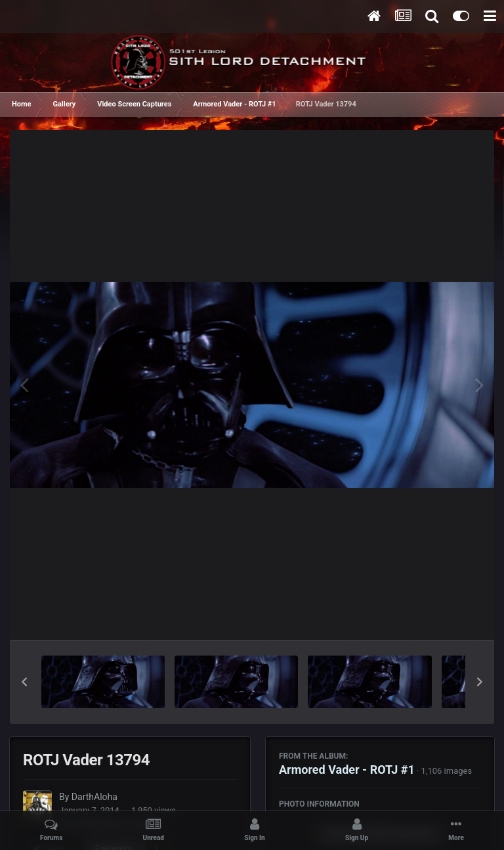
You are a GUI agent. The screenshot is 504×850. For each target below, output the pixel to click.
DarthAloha (94, 797)
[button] (24, 682)
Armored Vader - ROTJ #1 (347, 770)
